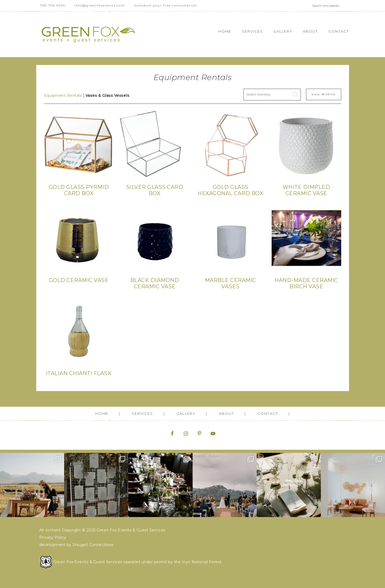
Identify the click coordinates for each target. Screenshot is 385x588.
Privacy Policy (53, 537)
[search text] (272, 95)
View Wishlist (324, 94)
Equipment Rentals (63, 95)
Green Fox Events (88, 34)
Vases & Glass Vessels (108, 95)
